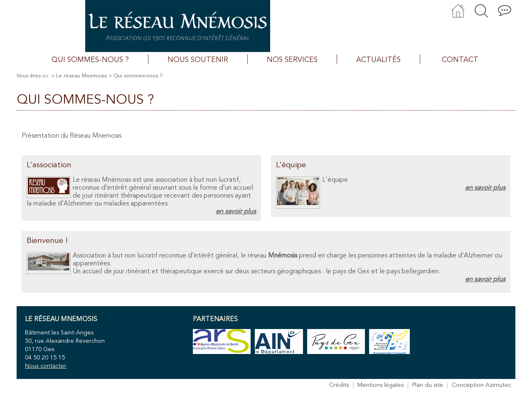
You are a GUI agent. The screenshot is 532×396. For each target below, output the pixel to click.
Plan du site (428, 385)
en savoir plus (236, 212)
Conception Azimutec (482, 385)
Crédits (339, 385)
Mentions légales (381, 385)
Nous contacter (46, 366)
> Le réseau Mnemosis (79, 76)
